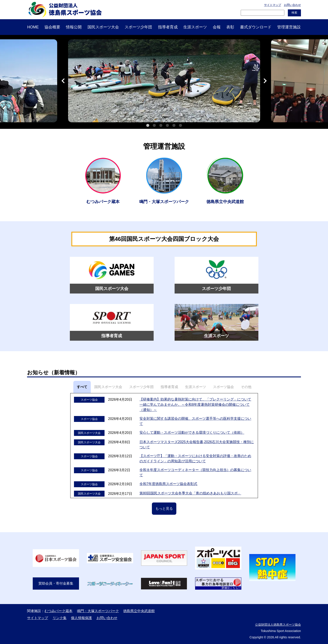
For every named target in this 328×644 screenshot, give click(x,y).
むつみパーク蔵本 (58, 611)
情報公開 (74, 27)
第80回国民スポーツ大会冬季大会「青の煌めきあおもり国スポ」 (190, 493)
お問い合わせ (292, 5)
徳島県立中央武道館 (139, 611)
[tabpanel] (164, 81)
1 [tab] (148, 126)
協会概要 (52, 27)
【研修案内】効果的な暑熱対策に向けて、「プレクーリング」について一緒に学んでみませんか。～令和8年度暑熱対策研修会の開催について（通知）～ (195, 405)
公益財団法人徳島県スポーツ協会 (278, 625)
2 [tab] (154, 126)
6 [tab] (180, 126)
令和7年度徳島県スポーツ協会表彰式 (168, 484)
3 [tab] (161, 126)
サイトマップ (273, 5)
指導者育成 (168, 27)
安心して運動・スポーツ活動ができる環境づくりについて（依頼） (192, 432)
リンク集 (60, 618)
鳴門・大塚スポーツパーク (98, 611)
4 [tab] (167, 126)
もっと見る (164, 508)
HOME (33, 27)
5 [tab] (174, 126)
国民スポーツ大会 (103, 27)
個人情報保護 (81, 618)
